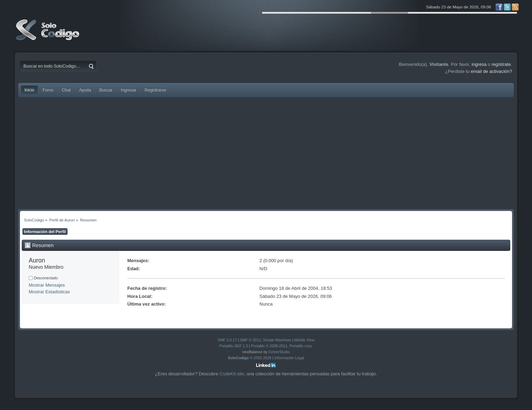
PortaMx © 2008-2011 (269, 346)
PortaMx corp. (301, 346)
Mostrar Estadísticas (49, 292)
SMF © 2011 (250, 340)
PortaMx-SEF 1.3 (233, 346)
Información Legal (289, 358)
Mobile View (304, 340)
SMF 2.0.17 (227, 340)
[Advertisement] (266, 153)
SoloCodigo (48, 35)
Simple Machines (277, 340)
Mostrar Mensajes (47, 285)
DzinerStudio (279, 352)
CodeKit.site (232, 374)
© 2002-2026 (250, 358)
